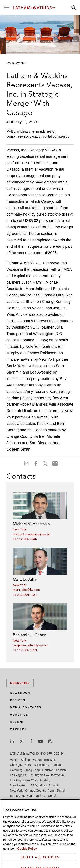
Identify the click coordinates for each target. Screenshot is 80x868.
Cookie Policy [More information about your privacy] (27, 865)
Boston (37, 760)
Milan (43, 785)
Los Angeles (18, 775)
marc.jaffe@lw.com (26, 590)
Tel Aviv (51, 801)
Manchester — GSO (23, 785)
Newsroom (20, 693)
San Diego (17, 796)
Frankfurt (57, 765)
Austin (14, 760)
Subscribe (20, 683)
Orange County (35, 791)
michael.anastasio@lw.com (32, 534)
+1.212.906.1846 (25, 539)
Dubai (27, 765)
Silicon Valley (19, 801)
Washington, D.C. (28, 806)
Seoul (52, 796)
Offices (18, 700)
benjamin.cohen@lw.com (31, 645)
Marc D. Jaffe (25, 579)
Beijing (25, 760)
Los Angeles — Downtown (46, 775)
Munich (54, 785)
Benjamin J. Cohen (30, 635)
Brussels (50, 760)
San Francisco (36, 796)
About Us (19, 715)
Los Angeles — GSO (24, 780)
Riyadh (62, 791)
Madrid (45, 780)
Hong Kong (32, 770)
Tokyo (62, 801)
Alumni (17, 722)
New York (20, 529)
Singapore (37, 801)
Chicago (15, 765)
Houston (48, 770)
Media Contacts (26, 707)
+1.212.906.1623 (25, 650)
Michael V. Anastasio (31, 524)
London (61, 770)
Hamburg (16, 770)
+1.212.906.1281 (25, 595)
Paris (51, 791)
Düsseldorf (41, 765)
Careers (18, 729)
